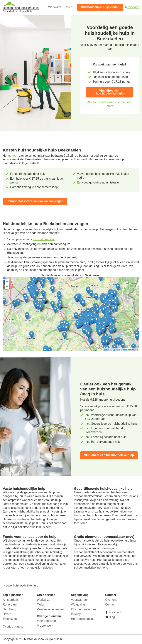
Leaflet (106, 350)
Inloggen (132, 7)
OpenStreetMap (120, 350)
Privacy (76, 614)
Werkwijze (55, 7)
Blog (111, 617)
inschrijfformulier (43, 239)
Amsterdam (10, 600)
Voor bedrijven (46, 621)
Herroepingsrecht (82, 619)
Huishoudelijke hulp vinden (100, 7)
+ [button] (7, 281)
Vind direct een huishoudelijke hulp (110, 92)
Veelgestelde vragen (50, 609)
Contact (110, 605)
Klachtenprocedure (83, 609)
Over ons (111, 600)
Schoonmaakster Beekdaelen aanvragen (35, 201)
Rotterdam (10, 605)
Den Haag (9, 609)
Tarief (68, 7)
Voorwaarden (80, 600)
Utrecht (8, 614)
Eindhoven (10, 619)
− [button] (7, 286)
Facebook (115, 612)
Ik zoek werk (45, 626)
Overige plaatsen (14, 627)
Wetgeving (78, 605)
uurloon (13, 156)
